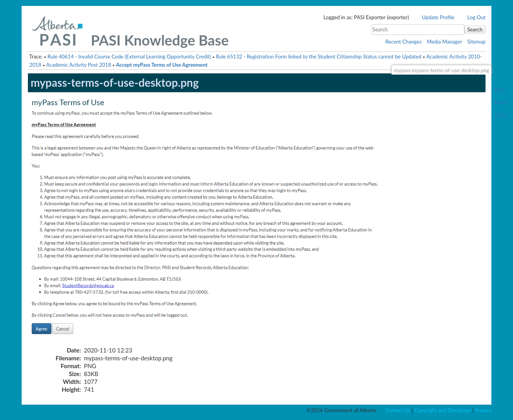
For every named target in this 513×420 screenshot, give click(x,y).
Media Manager (444, 42)
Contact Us (398, 410)
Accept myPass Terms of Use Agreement (162, 65)
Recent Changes (403, 42)
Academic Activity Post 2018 (78, 65)
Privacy (483, 410)
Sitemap (476, 42)
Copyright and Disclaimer (443, 410)
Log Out (476, 17)
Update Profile (438, 17)
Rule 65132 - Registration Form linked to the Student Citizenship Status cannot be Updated (319, 57)
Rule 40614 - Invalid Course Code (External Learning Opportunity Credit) (129, 57)
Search (475, 29)
